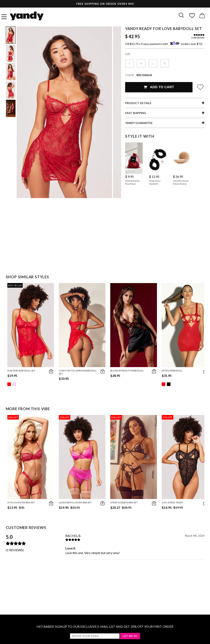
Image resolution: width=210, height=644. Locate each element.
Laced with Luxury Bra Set (75, 502)
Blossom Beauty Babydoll (127, 371)
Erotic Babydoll (172, 371)
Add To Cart (159, 87)
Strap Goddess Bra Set (124, 502)
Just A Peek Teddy (172, 502)
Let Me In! (130, 636)
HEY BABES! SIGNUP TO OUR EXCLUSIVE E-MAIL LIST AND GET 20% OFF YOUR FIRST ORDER (105, 626)
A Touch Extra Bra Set (21, 502)
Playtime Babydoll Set (21, 371)
